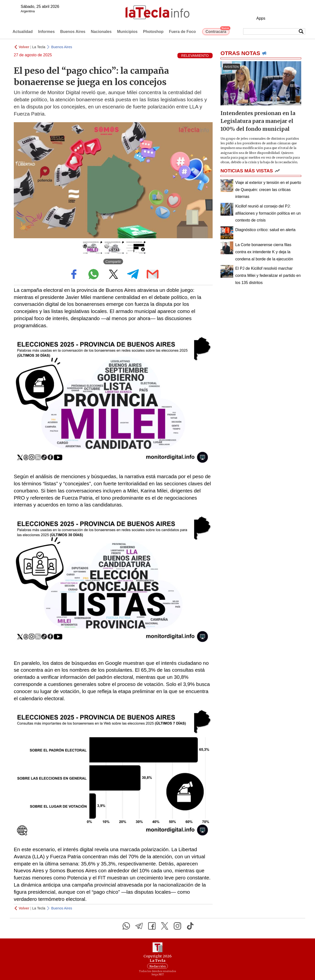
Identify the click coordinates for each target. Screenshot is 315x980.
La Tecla (39, 47)
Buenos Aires (73, 32)
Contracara (217, 31)
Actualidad (23, 32)
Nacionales (101, 32)
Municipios (127, 32)
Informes (47, 32)
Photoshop (153, 32)
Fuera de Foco (182, 32)
